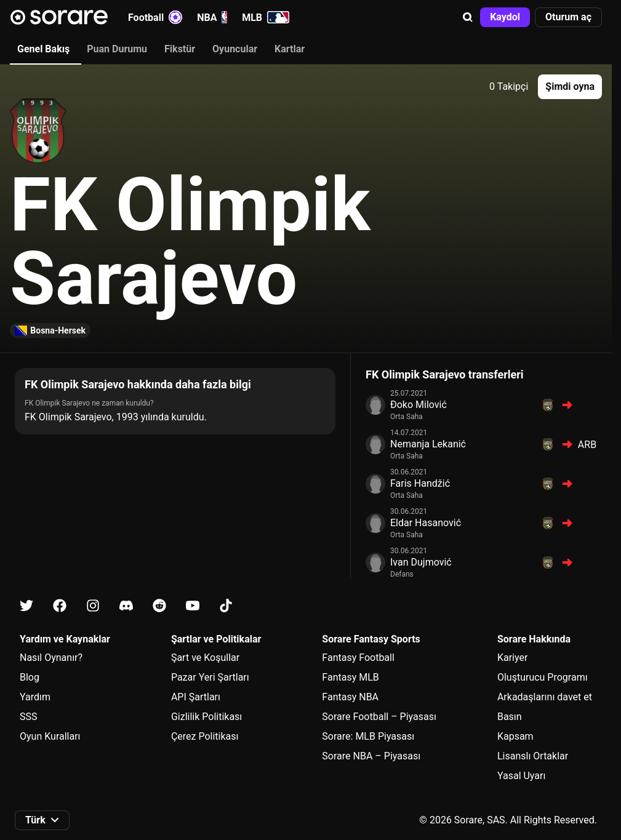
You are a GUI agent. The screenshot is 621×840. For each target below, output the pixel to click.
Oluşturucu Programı (543, 677)
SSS (29, 717)
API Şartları (196, 697)
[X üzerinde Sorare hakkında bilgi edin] (26, 606)
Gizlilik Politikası (206, 717)
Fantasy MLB (350, 677)
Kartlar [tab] (290, 49)
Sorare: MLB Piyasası (368, 736)
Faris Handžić (420, 483)
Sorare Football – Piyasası (379, 717)
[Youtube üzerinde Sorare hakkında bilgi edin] (193, 606)
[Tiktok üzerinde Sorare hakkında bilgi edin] (226, 606)
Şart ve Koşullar (205, 658)
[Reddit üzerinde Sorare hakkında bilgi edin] (159, 606)
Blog (30, 677)
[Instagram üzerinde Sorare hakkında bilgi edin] (93, 606)
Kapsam (515, 736)
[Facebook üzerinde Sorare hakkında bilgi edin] (60, 606)
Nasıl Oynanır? (51, 658)
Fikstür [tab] (180, 49)
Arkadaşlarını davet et (545, 697)
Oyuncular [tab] (235, 49)
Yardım (35, 697)
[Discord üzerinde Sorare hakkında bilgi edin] (126, 606)
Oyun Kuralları (50, 736)
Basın (510, 717)
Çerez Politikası (205, 736)
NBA (212, 17)
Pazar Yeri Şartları (210, 677)
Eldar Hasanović (426, 523)
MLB (266, 17)
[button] (468, 17)
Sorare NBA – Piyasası (371, 756)
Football (155, 17)
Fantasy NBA (350, 697)
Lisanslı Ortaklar (533, 756)
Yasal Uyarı (521, 776)
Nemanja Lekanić (428, 444)
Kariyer (512, 658)
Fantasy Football (358, 658)
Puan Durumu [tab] (117, 49)
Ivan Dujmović (421, 562)
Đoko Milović (419, 405)
